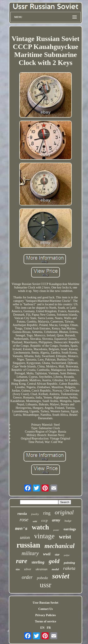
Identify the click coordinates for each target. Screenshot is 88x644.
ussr (45, 585)
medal (55, 569)
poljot (67, 555)
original (64, 512)
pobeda (42, 578)
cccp (44, 520)
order (27, 577)
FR (49, 628)
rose (24, 520)
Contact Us (46, 609)
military (30, 553)
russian (28, 545)
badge (68, 521)
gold (54, 561)
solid (35, 521)
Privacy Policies (46, 615)
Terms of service (45, 621)
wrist (65, 537)
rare (22, 561)
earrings (70, 529)
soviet (61, 576)
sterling (38, 562)
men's (21, 529)
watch (40, 527)
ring (47, 513)
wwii (47, 554)
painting (69, 563)
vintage (44, 536)
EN (42, 628)
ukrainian (41, 569)
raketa (69, 568)
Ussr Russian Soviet (46, 603)
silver (28, 569)
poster (56, 530)
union (25, 537)
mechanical (59, 546)
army (56, 520)
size (18, 569)
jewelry (35, 514)
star (57, 555)
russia (22, 514)
